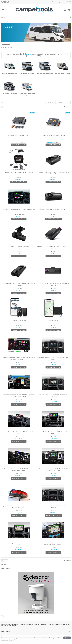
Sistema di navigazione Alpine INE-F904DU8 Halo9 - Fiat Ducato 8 (19, 544)
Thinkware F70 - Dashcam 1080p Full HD (19, 246)
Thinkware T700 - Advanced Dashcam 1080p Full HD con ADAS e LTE (53, 173)
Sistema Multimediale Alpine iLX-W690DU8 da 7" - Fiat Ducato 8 (53, 358)
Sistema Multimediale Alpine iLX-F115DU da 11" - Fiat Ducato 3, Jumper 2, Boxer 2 (19, 470)
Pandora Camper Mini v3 (19, 321)
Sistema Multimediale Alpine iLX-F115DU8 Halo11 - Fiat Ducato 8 (19, 433)
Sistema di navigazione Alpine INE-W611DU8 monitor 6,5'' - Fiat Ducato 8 (53, 395)
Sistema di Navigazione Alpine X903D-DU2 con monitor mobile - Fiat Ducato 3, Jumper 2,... (53, 544)
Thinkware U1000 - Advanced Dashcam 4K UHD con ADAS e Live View (19, 284)
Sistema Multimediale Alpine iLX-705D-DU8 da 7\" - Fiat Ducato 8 (53, 507)
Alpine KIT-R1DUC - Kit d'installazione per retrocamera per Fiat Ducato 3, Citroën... (19, 507)
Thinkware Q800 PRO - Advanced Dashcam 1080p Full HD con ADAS (53, 247)
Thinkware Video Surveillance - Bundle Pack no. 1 (19, 172)
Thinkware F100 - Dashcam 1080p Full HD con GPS (53, 209)
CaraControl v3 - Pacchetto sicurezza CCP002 (19, 135)
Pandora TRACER (53, 321)
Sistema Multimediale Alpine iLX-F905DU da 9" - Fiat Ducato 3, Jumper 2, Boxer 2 (53, 470)
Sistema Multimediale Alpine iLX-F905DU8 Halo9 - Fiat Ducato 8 (53, 433)
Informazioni (6, 568)
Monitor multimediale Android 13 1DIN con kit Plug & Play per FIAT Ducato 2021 (19, 210)
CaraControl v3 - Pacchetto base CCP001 (53, 135)
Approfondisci (41, 640)
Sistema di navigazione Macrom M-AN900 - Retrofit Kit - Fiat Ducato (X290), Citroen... (19, 395)
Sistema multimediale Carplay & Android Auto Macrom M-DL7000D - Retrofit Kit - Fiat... (19, 358)
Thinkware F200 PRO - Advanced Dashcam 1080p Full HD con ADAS (53, 284)
